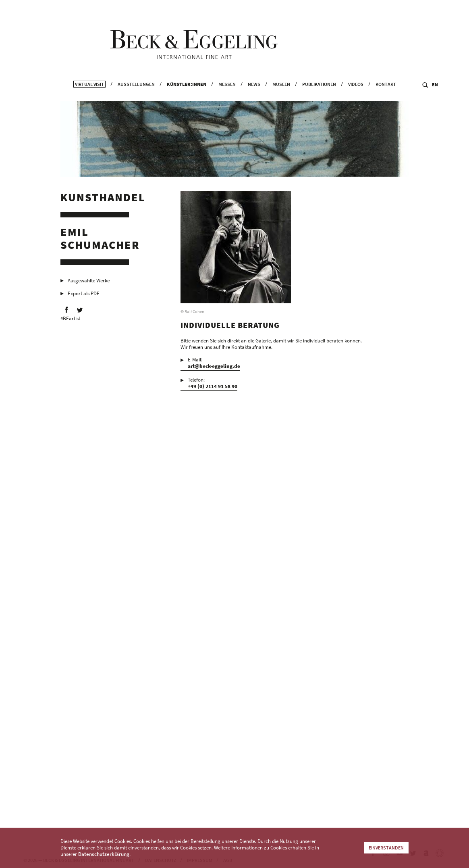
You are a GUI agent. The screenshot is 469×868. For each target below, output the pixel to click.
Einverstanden (386, 848)
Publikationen (319, 95)
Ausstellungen (136, 95)
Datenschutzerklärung (104, 854)
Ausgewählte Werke (89, 283)
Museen (281, 95)
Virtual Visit (89, 95)
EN (435, 95)
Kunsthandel (103, 199)
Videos (356, 95)
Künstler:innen (187, 95)
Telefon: (213, 385)
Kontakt (386, 95)
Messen (227, 95)
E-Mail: (214, 365)
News (254, 95)
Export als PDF (83, 295)
